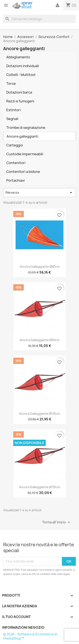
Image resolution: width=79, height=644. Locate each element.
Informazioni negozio (23, 627)
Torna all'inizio (57, 522)
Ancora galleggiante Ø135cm (39, 487)
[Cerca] (39, 19)
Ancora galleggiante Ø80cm (40, 267)
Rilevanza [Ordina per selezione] (39, 193)
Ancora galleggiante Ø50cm (40, 340)
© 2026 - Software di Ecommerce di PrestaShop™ (30, 636)
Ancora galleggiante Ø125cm (39, 414)
